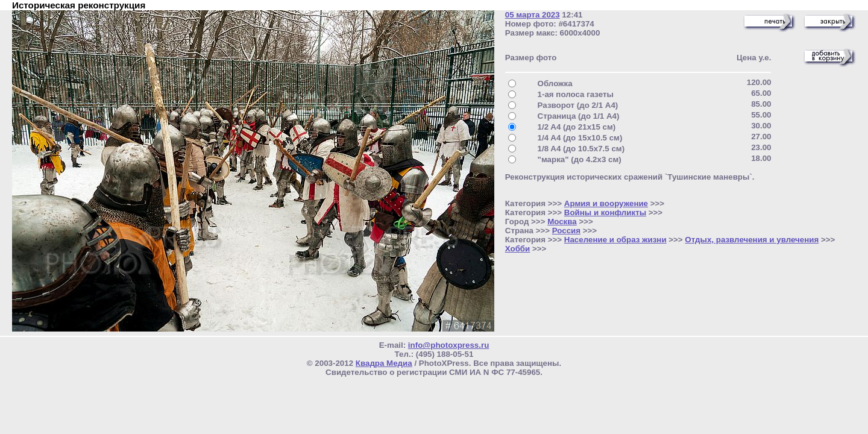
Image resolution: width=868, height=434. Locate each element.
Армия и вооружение (606, 203)
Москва (562, 222)
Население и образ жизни (615, 240)
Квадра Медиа (384, 363)
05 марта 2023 (533, 15)
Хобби (518, 249)
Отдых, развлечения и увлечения (752, 240)
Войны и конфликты (605, 212)
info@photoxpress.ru (448, 345)
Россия (566, 231)
